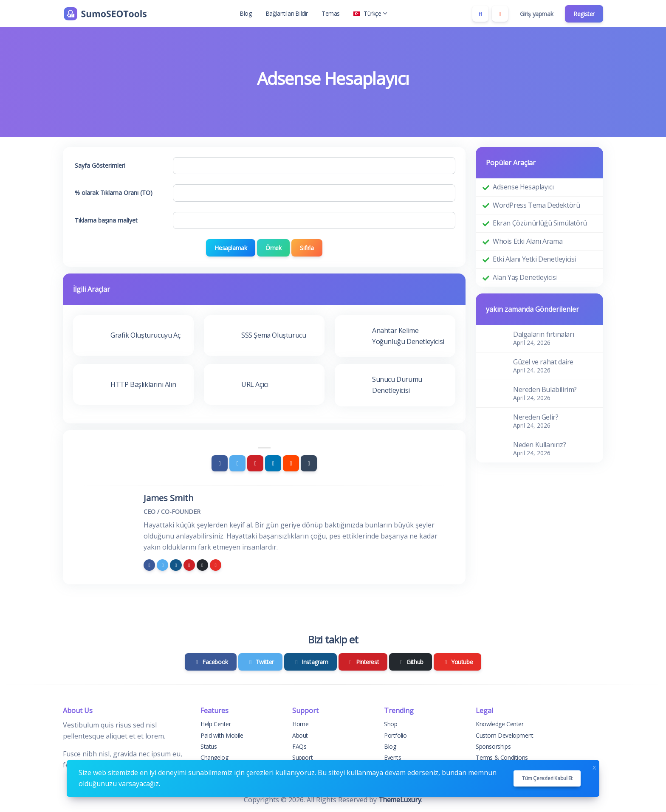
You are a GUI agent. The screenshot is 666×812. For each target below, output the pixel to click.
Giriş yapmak (536, 14)
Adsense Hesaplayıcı (523, 187)
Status (209, 746)
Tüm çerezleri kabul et (547, 778)
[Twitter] (237, 463)
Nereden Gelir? (536, 417)
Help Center (216, 724)
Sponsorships (493, 746)
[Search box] (480, 14)
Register (584, 14)
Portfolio (395, 735)
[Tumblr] (309, 463)
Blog (246, 13)
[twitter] (162, 565)
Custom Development (505, 735)
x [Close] (594, 766)
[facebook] (149, 565)
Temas (331, 13)
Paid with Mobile (222, 735)
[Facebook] (220, 463)
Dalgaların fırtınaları (543, 334)
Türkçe (370, 13)
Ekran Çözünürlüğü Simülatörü (540, 223)
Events (393, 757)
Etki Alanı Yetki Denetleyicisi (534, 259)
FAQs (299, 746)
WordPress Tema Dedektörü (536, 205)
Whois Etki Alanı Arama (528, 241)
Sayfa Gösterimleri (100, 165)
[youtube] (216, 565)
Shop (391, 724)
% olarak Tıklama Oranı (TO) (114, 193)
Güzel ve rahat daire (543, 362)
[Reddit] (291, 463)
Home (300, 724)
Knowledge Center (500, 724)
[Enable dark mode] (500, 14)
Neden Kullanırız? (539, 445)
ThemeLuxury (400, 800)
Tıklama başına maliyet (106, 220)
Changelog (214, 757)
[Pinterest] (255, 463)
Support (302, 757)
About (300, 735)
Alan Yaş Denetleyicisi (525, 277)
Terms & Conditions (502, 757)
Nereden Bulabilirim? (545, 389)
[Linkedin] (273, 463)
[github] (202, 565)
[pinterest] (189, 565)
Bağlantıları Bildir (287, 13)
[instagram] (176, 565)
